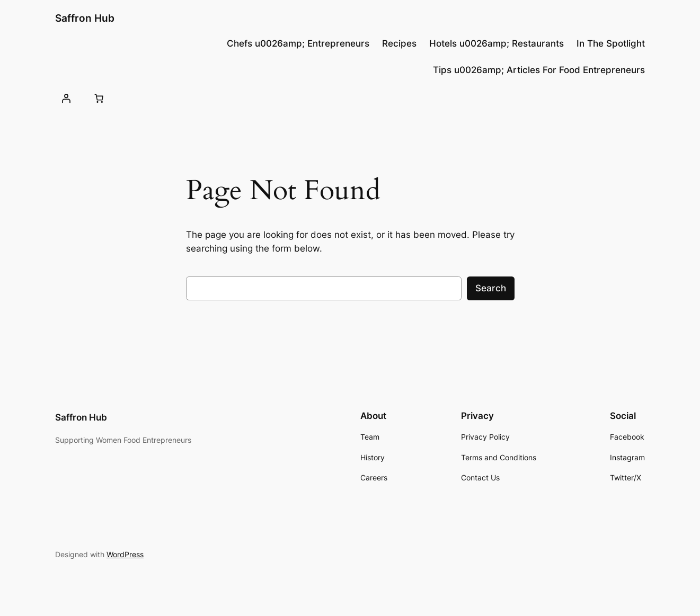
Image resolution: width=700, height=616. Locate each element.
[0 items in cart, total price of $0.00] (99, 98)
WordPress (125, 554)
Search (491, 288)
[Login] (66, 98)
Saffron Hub (85, 18)
